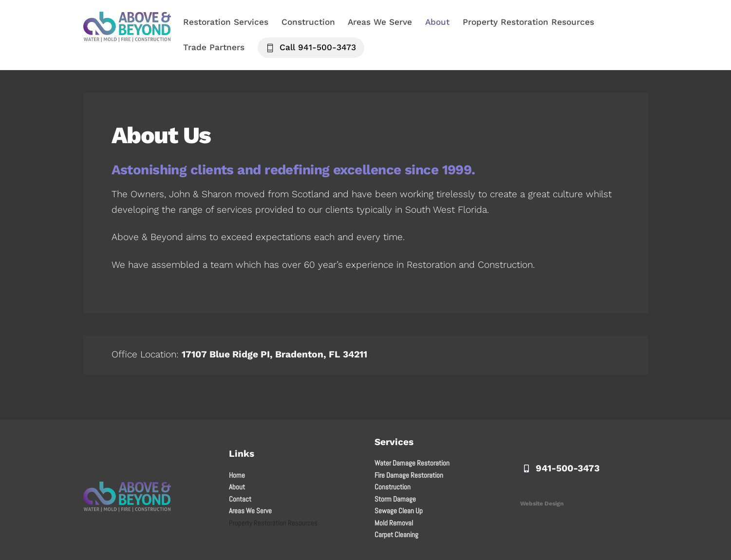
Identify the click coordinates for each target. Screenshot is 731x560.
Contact (240, 499)
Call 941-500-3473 (311, 47)
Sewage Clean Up (399, 511)
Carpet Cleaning (396, 534)
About (437, 22)
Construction (308, 22)
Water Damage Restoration (412, 463)
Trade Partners (214, 47)
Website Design (542, 504)
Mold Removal (394, 523)
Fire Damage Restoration (409, 475)
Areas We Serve (380, 22)
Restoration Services (226, 22)
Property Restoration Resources (528, 22)
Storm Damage (395, 499)
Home (237, 475)
